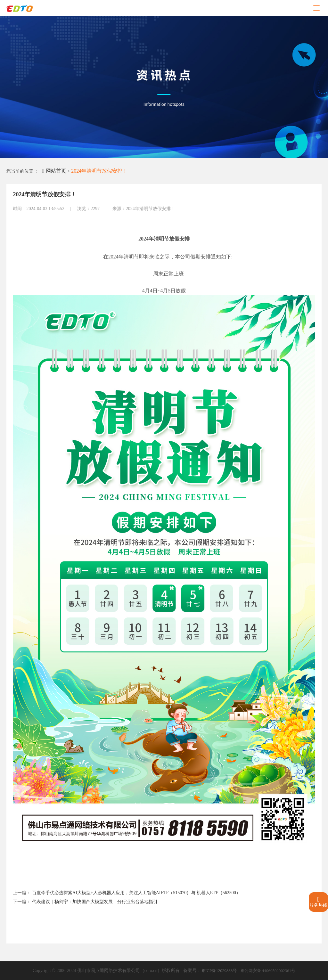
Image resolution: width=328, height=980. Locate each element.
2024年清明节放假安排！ (99, 171)
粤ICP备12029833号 (219, 971)
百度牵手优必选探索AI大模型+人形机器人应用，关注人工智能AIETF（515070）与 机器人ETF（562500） (136, 893)
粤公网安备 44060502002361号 (268, 971)
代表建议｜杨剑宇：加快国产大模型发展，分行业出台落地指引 (95, 902)
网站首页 (54, 171)
